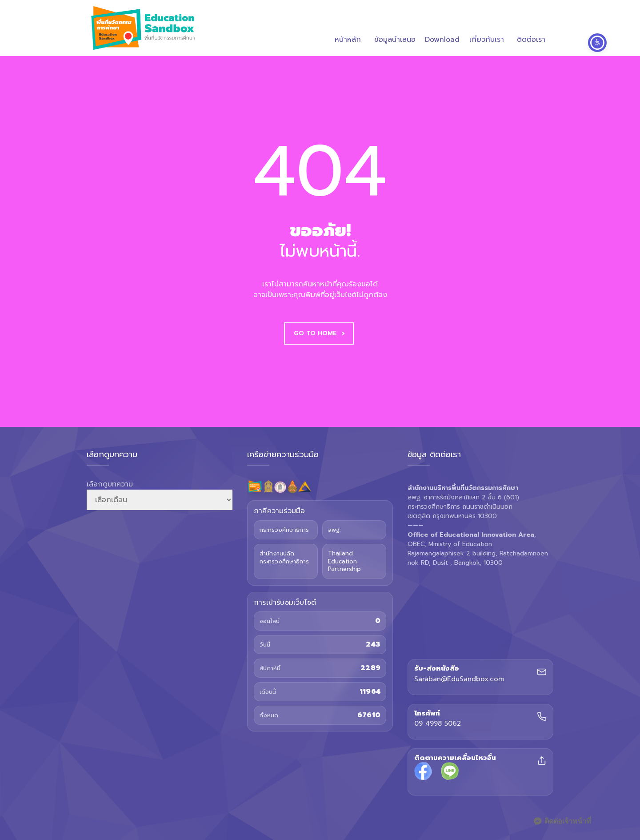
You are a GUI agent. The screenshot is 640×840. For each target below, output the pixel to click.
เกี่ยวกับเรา (487, 29)
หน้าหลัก (348, 29)
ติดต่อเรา (531, 29)
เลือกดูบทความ (110, 484)
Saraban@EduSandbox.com (459, 679)
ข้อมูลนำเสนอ (395, 29)
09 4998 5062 (438, 724)
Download (442, 29)
